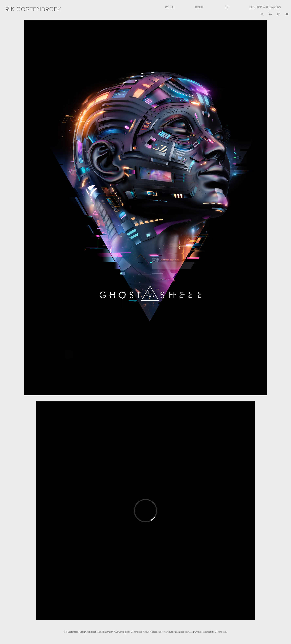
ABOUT (199, 7)
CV (227, 7)
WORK (169, 7)
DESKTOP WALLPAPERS (265, 7)
